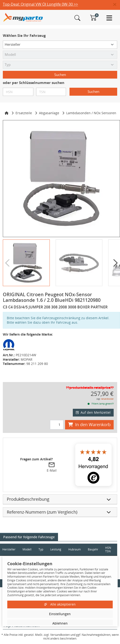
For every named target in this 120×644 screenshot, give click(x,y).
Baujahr (93, 549)
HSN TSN (108, 550)
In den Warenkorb (89, 424)
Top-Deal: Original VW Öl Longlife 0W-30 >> (40, 4)
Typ (41, 549)
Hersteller (9, 549)
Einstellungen (60, 614)
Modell (27, 549)
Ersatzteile (24, 113)
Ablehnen (60, 623)
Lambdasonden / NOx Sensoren (91, 113)
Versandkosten (107, 399)
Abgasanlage (49, 113)
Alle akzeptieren (60, 604)
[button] (117, 5)
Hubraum (75, 549)
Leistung (56, 549)
